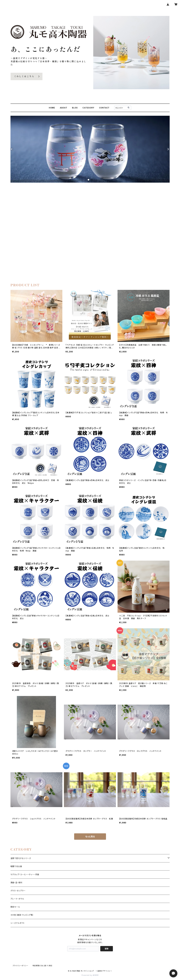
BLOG (75, 108)
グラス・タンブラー (18, 891)
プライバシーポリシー (20, 966)
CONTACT (104, 108)
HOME (52, 108)
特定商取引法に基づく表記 (42, 966)
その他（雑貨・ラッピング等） (22, 915)
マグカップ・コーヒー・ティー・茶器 (25, 874)
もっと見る (90, 837)
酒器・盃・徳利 (16, 883)
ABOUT (64, 108)
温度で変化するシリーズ (21, 858)
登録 (107, 949)
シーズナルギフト (18, 923)
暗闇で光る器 (16, 866)
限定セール (15, 907)
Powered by (90, 975)
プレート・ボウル (17, 899)
